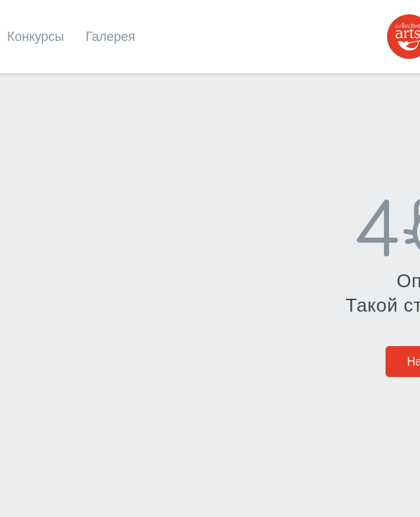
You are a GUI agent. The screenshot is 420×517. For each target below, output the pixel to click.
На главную (210, 293)
